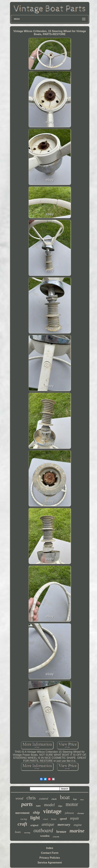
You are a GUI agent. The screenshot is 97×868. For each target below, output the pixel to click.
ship (36, 812)
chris (31, 798)
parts (27, 804)
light (35, 818)
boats (18, 832)
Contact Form (50, 853)
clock (54, 799)
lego (75, 799)
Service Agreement (50, 863)
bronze (61, 832)
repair (75, 818)
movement (22, 813)
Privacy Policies (50, 858)
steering (27, 833)
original (34, 825)
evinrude (56, 837)
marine (77, 831)
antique (48, 824)
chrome (81, 813)
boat (65, 797)
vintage (52, 811)
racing (24, 819)
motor (72, 804)
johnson (69, 813)
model (49, 805)
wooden (45, 836)
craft (22, 824)
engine (78, 825)
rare (38, 806)
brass (54, 819)
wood (19, 798)
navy (82, 799)
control (44, 799)
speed (63, 819)
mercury (64, 824)
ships (60, 806)
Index (50, 848)
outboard (43, 830)
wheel (45, 819)
